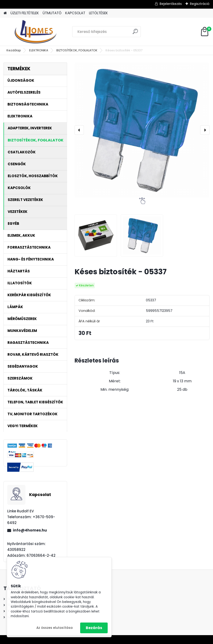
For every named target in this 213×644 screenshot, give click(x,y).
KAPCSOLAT (75, 13)
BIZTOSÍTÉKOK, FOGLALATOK (77, 50)
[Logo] (36, 32)
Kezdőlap (14, 50)
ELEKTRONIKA (39, 50)
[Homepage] (5, 13)
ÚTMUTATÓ (52, 13)
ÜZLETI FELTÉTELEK (25, 13)
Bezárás (94, 628)
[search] (135, 33)
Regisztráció (200, 4)
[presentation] (79, 130)
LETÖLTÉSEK (98, 13)
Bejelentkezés (171, 4)
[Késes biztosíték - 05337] (142, 130)
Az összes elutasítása (55, 628)
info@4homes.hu (30, 530)
